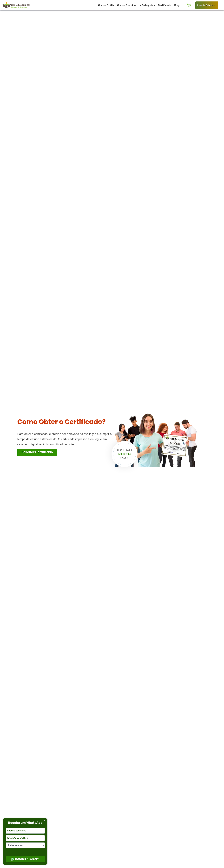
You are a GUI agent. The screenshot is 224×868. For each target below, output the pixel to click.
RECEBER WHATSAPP (25, 859)
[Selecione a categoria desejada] (25, 845)
